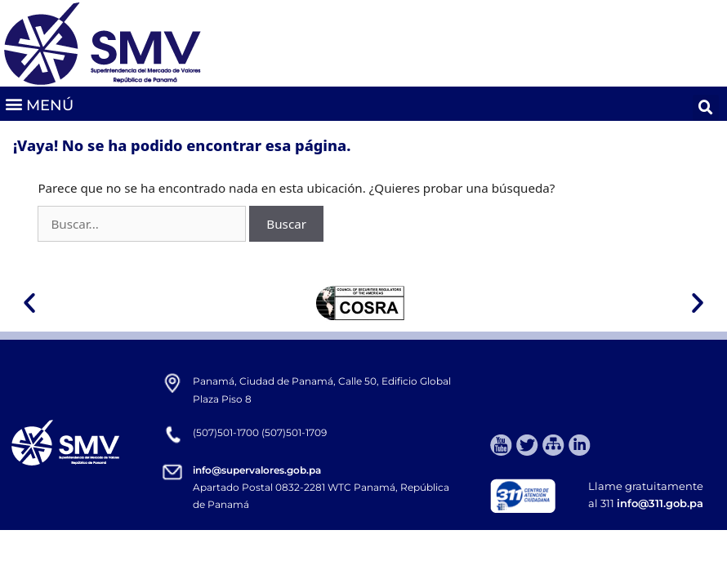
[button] (39, 104)
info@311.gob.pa (660, 503)
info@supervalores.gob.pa (257, 470)
